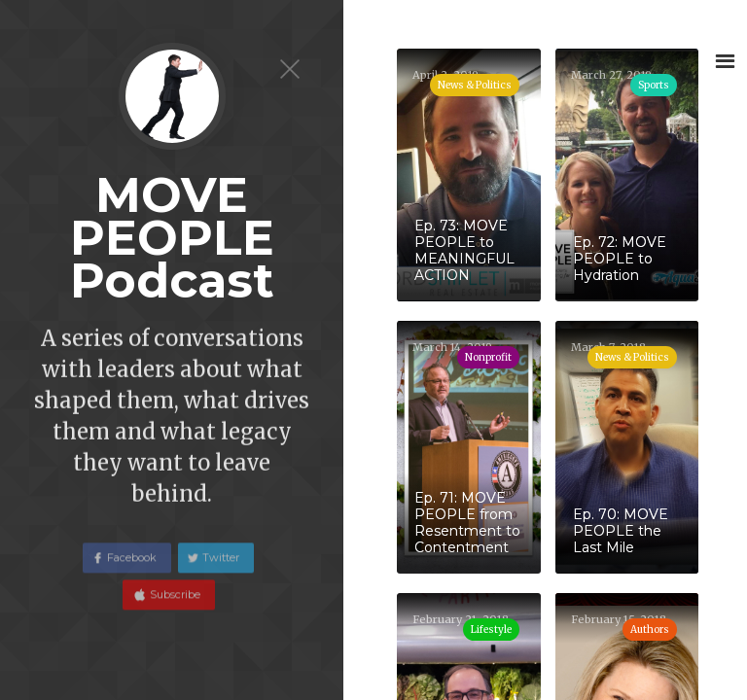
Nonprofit (488, 357)
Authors (650, 630)
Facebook (132, 567)
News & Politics (632, 357)
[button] (725, 61)
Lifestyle (491, 630)
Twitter (221, 567)
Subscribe (174, 604)
